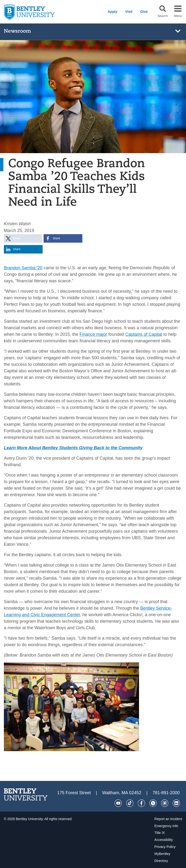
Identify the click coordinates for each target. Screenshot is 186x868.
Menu (178, 16)
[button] (163, 9)
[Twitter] (153, 803)
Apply (113, 12)
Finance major (93, 334)
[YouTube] (118, 803)
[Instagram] (165, 803)
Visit (129, 12)
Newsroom (17, 31)
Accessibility (164, 840)
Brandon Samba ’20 (23, 268)
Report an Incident (168, 819)
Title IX (160, 833)
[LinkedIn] (176, 803)
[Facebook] (141, 803)
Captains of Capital (144, 334)
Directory (161, 861)
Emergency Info (166, 826)
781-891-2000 (166, 793)
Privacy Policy (165, 847)
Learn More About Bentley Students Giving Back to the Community (73, 448)
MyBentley (162, 854)
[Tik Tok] (130, 803)
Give (144, 12)
